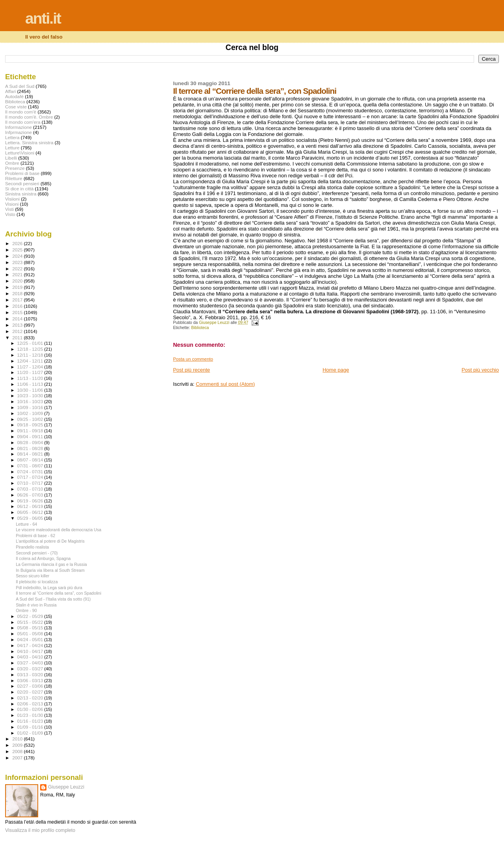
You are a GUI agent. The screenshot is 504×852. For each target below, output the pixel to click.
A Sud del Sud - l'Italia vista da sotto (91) (53, 599)
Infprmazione (19, 132)
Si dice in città (19, 189)
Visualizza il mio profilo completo (40, 830)
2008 (18, 751)
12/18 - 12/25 (31, 349)
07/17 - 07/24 (31, 477)
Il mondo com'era (23, 122)
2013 (18, 325)
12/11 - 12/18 (31, 355)
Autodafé (14, 96)
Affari (10, 91)
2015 (18, 312)
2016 (18, 306)
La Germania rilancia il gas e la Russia (51, 564)
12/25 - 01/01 (31, 343)
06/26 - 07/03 (31, 495)
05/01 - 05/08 (31, 634)
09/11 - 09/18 (31, 431)
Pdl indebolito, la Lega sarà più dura (49, 588)
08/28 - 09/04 (31, 443)
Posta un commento (193, 359)
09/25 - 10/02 (31, 419)
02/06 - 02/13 (31, 704)
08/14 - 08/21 (31, 454)
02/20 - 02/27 (31, 692)
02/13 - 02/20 (31, 698)
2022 (18, 269)
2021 (18, 274)
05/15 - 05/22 (31, 622)
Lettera (12, 137)
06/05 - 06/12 (31, 512)
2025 (18, 250)
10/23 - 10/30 (31, 396)
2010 (18, 739)
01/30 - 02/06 (31, 709)
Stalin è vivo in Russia (36, 605)
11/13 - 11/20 (31, 378)
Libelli (11, 158)
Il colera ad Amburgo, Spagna (43, 558)
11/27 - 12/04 (31, 367)
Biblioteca (200, 328)
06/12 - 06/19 (31, 506)
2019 (18, 287)
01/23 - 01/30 (31, 715)
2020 (18, 281)
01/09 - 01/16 (31, 727)
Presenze (15, 168)
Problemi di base (22, 173)
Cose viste (16, 107)
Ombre (12, 163)
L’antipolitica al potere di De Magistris (50, 541)
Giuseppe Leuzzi (66, 787)
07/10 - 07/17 (31, 483)
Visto (10, 214)
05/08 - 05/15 (31, 628)
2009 (18, 745)
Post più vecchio (480, 370)
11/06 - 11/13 (31, 384)
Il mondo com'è (21, 112)
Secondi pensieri (22, 183)
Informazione (19, 127)
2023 (18, 262)
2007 (18, 758)
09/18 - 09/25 (31, 425)
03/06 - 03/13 (31, 681)
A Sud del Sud (20, 86)
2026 (18, 243)
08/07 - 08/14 (31, 460)
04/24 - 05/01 (31, 640)
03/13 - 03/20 (31, 675)
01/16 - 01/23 (31, 721)
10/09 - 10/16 (31, 407)
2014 (18, 319)
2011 (18, 338)
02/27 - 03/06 (31, 686)
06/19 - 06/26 (31, 501)
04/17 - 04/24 (31, 646)
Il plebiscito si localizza (37, 582)
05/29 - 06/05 (31, 518)
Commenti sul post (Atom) (225, 384)
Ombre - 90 (26, 610)
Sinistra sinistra (21, 194)
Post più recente (191, 370)
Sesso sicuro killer (32, 576)
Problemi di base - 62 (35, 536)
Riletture (14, 178)
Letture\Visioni (20, 153)
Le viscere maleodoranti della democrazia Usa (58, 530)
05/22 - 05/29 (31, 616)
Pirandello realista (32, 547)
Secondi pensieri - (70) (37, 553)
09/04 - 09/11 (31, 437)
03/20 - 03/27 (31, 669)
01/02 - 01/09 (31, 733)
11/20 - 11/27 (31, 372)
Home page (336, 370)
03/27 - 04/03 (31, 663)
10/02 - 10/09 (31, 413)
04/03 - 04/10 (31, 657)
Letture (12, 148)
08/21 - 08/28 (31, 448)
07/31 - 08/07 (31, 466)
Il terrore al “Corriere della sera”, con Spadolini (58, 593)
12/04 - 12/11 (31, 361)
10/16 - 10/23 (31, 402)
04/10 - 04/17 (31, 651)
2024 (18, 256)
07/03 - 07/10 (31, 489)
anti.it (43, 18)
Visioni (12, 204)
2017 (18, 300)
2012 (18, 331)
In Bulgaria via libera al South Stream (50, 570)
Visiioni (12, 199)
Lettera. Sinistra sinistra (29, 142)
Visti (9, 209)
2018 (18, 293)
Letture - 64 (26, 524)
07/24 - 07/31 (31, 472)
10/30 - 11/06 (31, 390)
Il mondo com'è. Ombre (29, 117)
